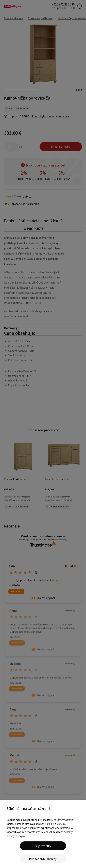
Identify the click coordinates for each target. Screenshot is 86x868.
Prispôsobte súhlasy (43, 859)
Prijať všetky (43, 846)
